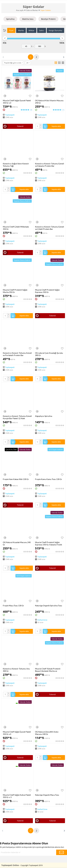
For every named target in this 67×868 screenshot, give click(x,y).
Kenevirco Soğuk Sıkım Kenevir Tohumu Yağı (16, 165)
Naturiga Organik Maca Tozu (47, 795)
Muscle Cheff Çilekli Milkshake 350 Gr (16, 228)
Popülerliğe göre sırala (14, 63)
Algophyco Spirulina (44, 416)
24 (28, 63)
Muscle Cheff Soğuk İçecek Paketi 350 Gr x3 (17, 102)
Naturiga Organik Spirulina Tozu (49, 606)
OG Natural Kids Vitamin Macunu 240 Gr (49, 102)
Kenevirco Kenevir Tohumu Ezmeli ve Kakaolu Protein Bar (50, 165)
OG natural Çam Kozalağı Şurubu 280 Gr (49, 354)
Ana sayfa (20, 10)
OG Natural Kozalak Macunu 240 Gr (17, 543)
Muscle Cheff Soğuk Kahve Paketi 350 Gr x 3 (17, 796)
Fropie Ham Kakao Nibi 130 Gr (16, 479)
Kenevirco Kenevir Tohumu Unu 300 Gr (16, 670)
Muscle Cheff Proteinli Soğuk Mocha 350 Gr (15, 291)
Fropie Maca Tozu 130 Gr (13, 606)
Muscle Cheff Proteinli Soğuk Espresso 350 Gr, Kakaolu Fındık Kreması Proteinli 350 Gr (49, 543)
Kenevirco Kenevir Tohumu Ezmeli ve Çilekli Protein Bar (50, 228)
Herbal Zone (42, 620)
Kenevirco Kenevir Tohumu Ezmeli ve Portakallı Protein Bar (17, 354)
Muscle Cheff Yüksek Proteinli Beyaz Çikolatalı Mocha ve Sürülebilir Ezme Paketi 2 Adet (48, 670)
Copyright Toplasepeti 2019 (32, 865)
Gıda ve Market (32, 10)
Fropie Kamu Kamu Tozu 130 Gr (49, 479)
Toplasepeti (10, 115)
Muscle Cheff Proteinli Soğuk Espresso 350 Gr (47, 291)
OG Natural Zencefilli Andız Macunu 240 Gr (47, 733)
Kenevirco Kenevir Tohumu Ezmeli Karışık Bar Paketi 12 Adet (17, 417)
